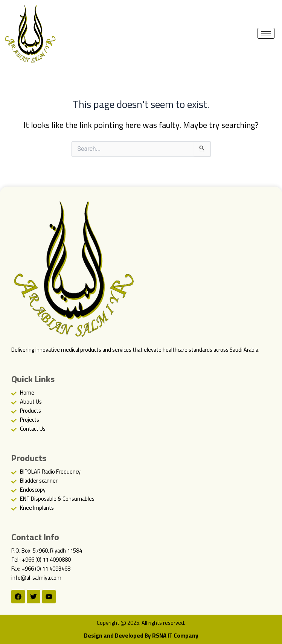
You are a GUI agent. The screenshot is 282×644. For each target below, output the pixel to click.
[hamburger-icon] (266, 33)
